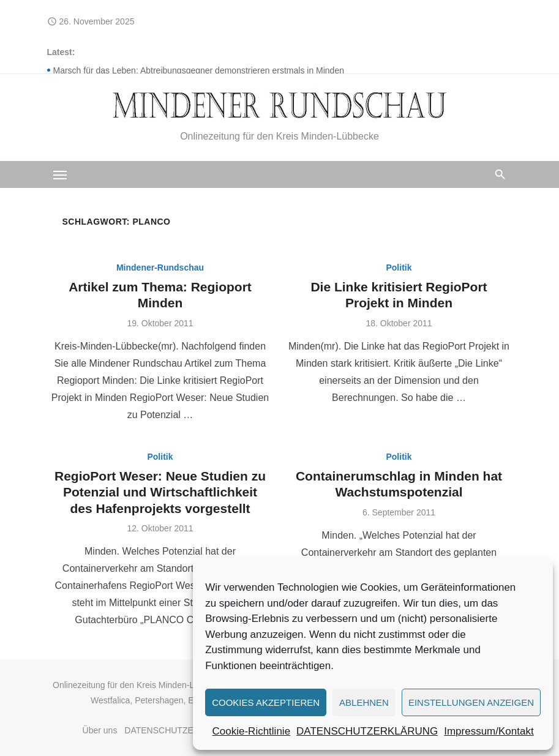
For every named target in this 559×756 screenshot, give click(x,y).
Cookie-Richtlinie (252, 731)
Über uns (100, 730)
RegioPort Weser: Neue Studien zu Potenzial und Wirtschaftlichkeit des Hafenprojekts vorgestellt (160, 492)
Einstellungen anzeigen (471, 702)
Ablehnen (364, 702)
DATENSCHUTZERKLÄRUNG (367, 731)
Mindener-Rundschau (160, 268)
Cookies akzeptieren (266, 702)
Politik (399, 268)
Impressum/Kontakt (489, 731)
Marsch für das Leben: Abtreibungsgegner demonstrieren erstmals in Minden (199, 70)
